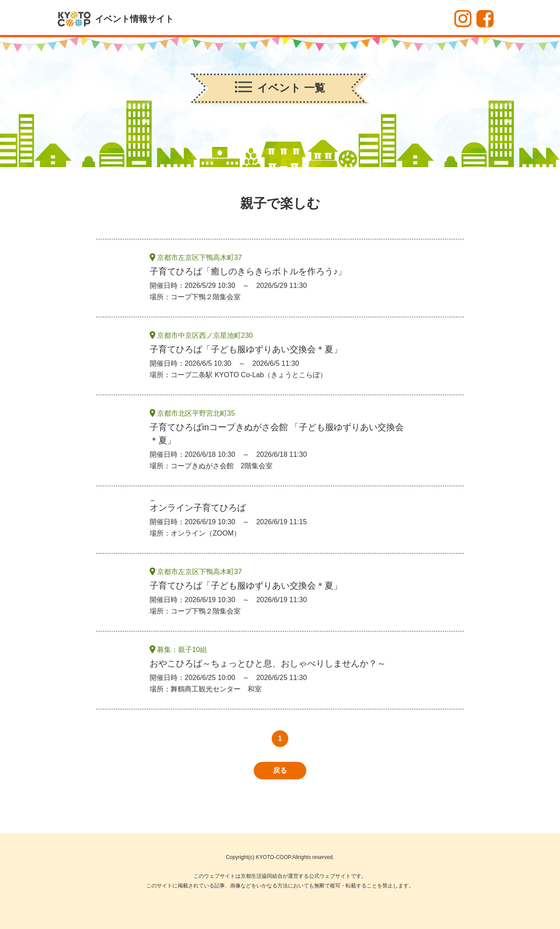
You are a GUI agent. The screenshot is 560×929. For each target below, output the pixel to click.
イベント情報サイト (134, 19)
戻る (280, 770)
